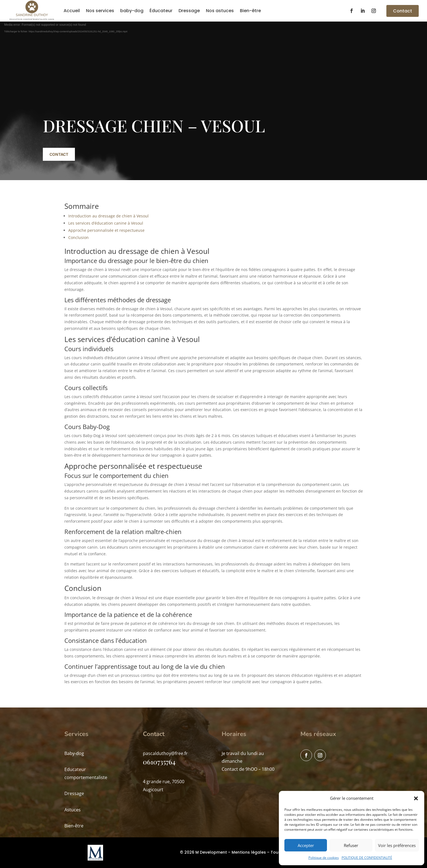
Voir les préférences (397, 845)
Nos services (100, 11)
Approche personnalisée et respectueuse (106, 230)
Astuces (73, 810)
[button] (416, 798)
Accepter (306, 845)
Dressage (189, 11)
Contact (403, 11)
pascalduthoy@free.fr (165, 753)
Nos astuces (220, 11)
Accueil (72, 11)
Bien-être (250, 11)
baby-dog (132, 11)
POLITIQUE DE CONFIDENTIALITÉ (367, 858)
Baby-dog (74, 753)
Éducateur (161, 11)
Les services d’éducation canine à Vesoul (106, 223)
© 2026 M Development (203, 852)
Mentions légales (249, 852)
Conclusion (78, 237)
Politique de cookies (324, 858)
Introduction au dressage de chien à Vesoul (108, 216)
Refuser (351, 845)
